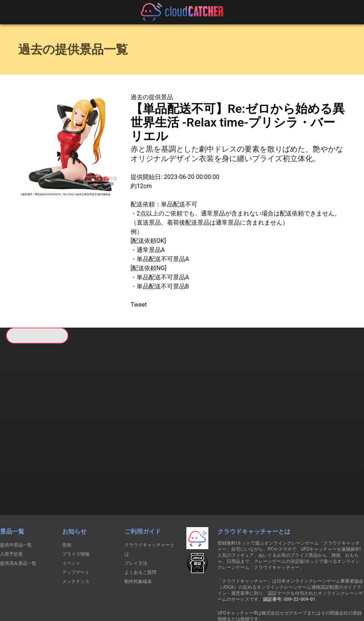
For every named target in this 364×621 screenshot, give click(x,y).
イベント (71, 519)
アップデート (76, 528)
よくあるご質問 (140, 528)
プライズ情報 (76, 510)
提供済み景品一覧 (18, 519)
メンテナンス (76, 537)
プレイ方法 (136, 519)
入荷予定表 (11, 510)
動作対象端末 (138, 537)
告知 (67, 501)
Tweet (139, 305)
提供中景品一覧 (16, 501)
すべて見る (32, 439)
